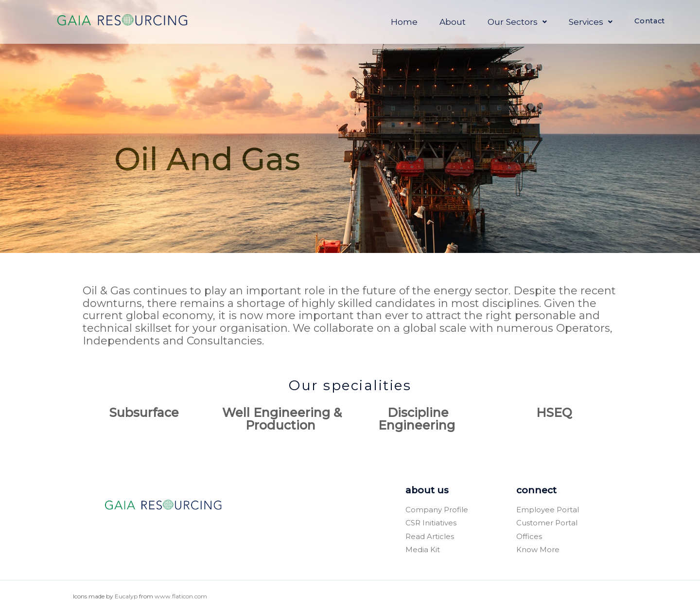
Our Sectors (497, 21)
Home (384, 21)
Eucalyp (126, 596)
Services (571, 21)
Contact (640, 22)
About (433, 21)
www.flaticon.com (181, 596)
